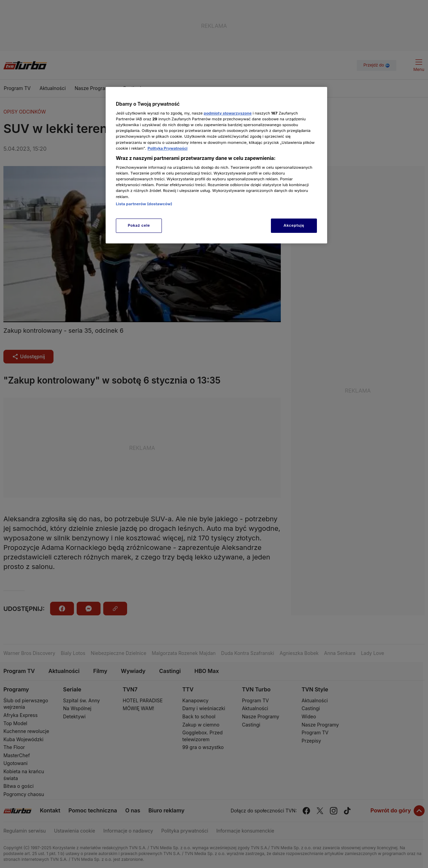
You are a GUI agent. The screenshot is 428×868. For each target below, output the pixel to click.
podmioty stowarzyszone (228, 113)
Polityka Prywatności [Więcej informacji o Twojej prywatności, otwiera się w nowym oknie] (167, 148)
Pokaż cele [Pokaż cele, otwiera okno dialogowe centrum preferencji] (139, 225)
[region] (216, 165)
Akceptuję (294, 225)
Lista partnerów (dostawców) (144, 204)
